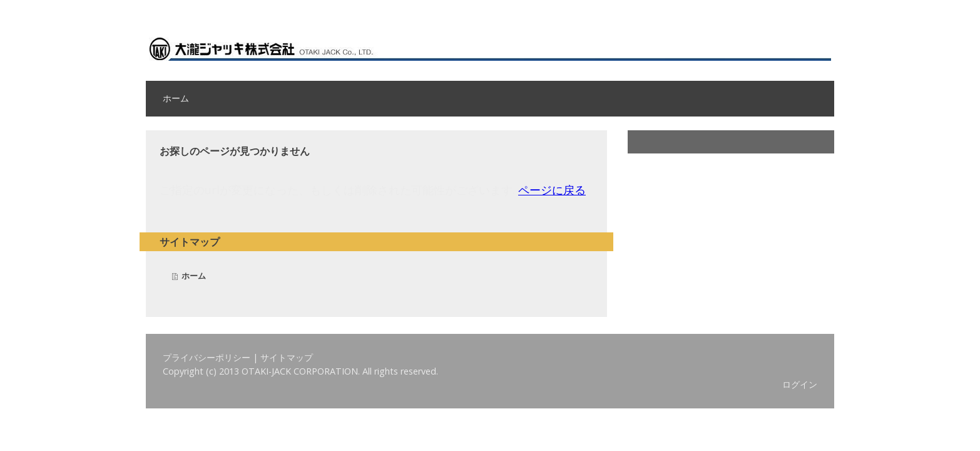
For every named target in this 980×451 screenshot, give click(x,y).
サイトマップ (287, 357)
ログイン (800, 384)
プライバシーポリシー (207, 357)
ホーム (176, 98)
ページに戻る (552, 190)
